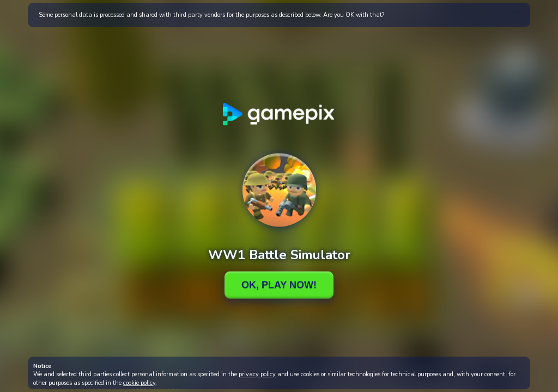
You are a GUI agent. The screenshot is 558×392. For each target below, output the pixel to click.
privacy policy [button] (257, 374)
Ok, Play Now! (279, 285)
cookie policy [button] (139, 383)
